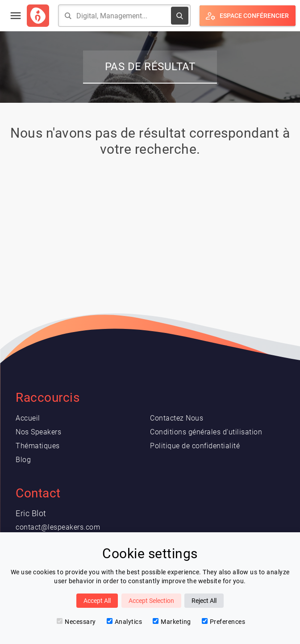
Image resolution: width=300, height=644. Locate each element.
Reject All (204, 601)
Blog (23, 460)
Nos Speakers (38, 432)
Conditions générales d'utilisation (206, 432)
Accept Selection (151, 601)
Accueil (28, 418)
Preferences (224, 622)
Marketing (172, 622)
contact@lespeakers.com (58, 527)
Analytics (125, 622)
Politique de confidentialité (195, 446)
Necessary (76, 622)
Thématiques (38, 446)
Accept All (97, 601)
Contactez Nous (177, 418)
